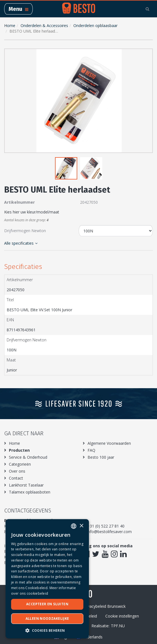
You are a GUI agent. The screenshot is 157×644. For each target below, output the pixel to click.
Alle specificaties (21, 243)
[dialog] (47, 579)
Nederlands (89, 637)
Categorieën (20, 464)
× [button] (81, 526)
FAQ (91, 450)
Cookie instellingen (122, 616)
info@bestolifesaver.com (109, 532)
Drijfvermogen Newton (25, 231)
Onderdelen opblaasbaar (95, 25)
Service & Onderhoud (28, 457)
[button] (147, 54)
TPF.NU (118, 626)
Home (10, 25)
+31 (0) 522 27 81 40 (106, 526)
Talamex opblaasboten (30, 492)
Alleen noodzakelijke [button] (47, 619)
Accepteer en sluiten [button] (47, 604)
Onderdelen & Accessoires (44, 25)
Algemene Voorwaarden (109, 443)
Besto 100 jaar (101, 457)
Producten (19, 450)
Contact (16, 478)
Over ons (17, 471)
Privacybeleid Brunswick (104, 606)
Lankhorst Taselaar (26, 485)
